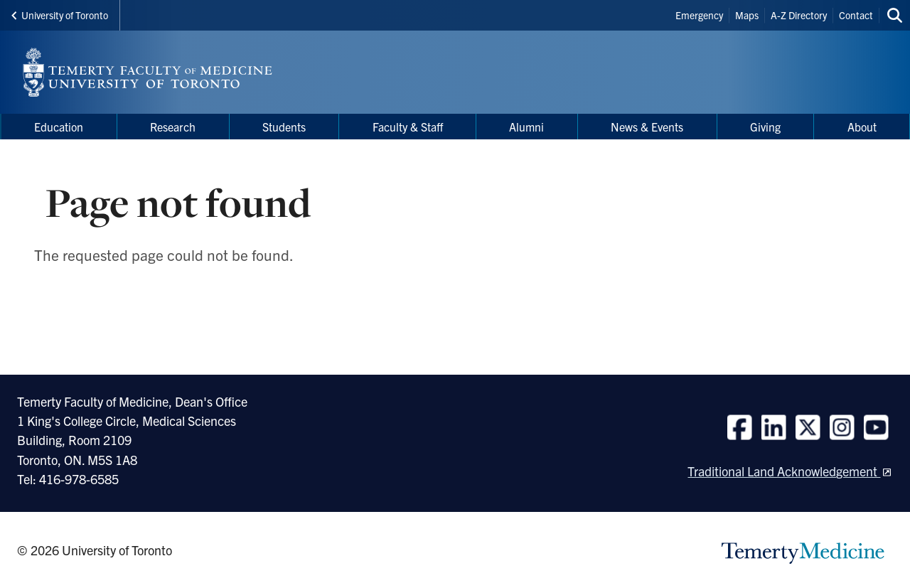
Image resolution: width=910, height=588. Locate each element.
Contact (856, 15)
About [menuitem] (862, 127)
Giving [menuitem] (765, 127)
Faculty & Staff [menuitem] (408, 127)
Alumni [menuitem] (526, 127)
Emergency (699, 15)
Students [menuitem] (284, 127)
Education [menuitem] (59, 127)
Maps (747, 15)
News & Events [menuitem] (647, 127)
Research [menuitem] (173, 127)
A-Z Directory (799, 15)
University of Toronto (60, 15)
